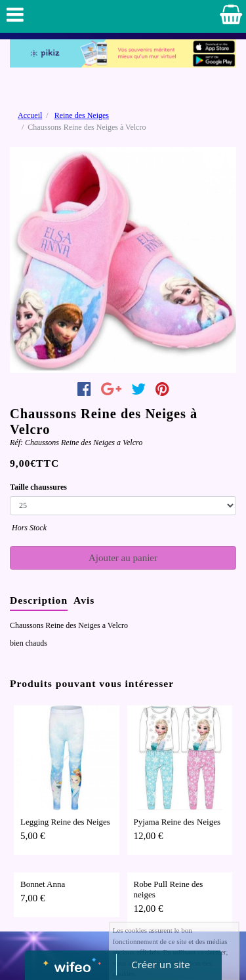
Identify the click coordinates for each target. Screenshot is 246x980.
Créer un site (160, 964)
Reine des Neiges (82, 115)
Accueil (30, 115)
